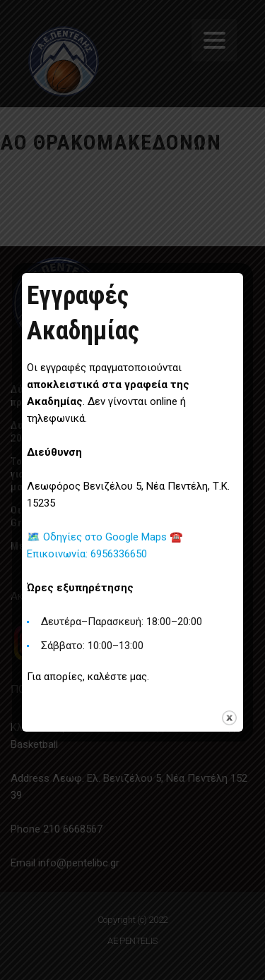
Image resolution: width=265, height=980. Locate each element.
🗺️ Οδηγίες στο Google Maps (98, 537)
